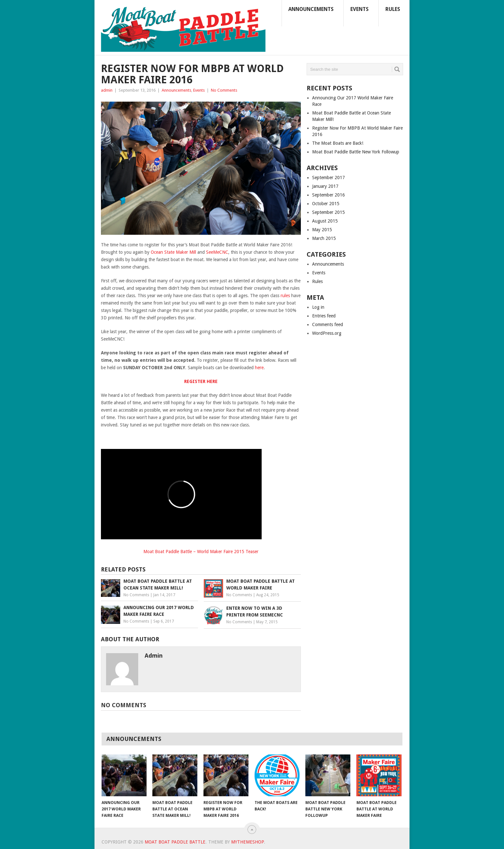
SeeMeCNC (217, 252)
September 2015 (328, 212)
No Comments (224, 90)
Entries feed (324, 316)
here (259, 368)
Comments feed (328, 324)
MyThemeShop (248, 842)
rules (285, 296)
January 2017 (325, 186)
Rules (393, 9)
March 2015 (324, 238)
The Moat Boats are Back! (338, 143)
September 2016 (328, 195)
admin (107, 90)
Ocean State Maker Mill (173, 252)
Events (360, 9)
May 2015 (322, 230)
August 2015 (325, 221)
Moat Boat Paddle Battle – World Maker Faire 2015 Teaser (201, 552)
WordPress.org (327, 333)
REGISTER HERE (201, 381)
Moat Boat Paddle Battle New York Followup (356, 152)
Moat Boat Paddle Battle (175, 842)
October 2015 (326, 204)
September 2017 (328, 178)
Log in (318, 307)
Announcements (311, 9)
